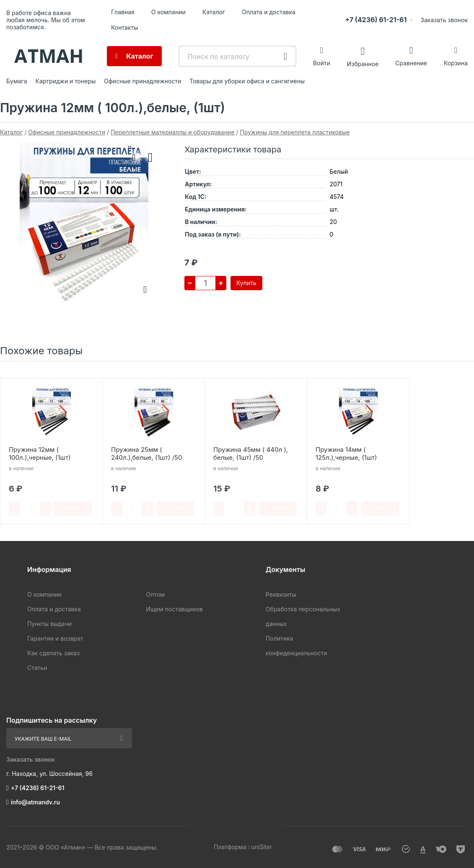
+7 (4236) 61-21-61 (376, 20)
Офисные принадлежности (142, 81)
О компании (168, 12)
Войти (322, 63)
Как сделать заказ (53, 653)
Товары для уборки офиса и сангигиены (247, 81)
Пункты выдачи (49, 624)
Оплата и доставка (269, 12)
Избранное (363, 63)
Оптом (155, 594)
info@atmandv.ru (35, 802)
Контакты (124, 27)
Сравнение (411, 63)
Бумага (17, 81)
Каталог (214, 12)
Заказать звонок (444, 20)
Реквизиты (281, 594)
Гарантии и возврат (55, 638)
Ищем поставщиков (174, 609)
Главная (123, 12)
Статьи (37, 668)
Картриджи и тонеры (66, 81)
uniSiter (262, 847)
